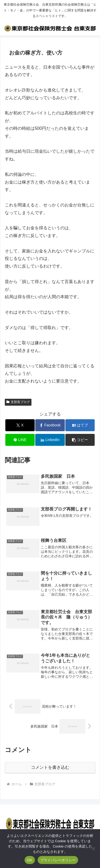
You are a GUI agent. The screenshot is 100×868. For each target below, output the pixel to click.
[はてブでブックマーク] (80, 425)
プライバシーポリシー (58, 860)
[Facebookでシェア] (50, 425)
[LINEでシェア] (20, 440)
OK (30, 860)
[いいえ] (93, 849)
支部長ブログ (18, 402)
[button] (80, 440)
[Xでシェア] (20, 425)
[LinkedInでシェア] (50, 440)
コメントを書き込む (50, 767)
